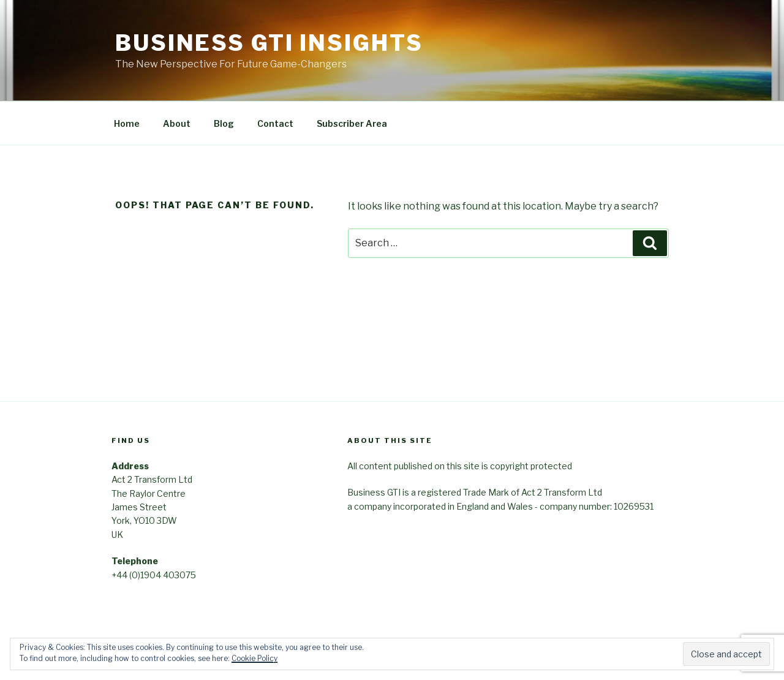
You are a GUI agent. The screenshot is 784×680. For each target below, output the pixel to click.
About (177, 123)
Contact (275, 123)
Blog (224, 123)
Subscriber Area (352, 123)
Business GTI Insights (269, 43)
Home (127, 123)
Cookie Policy (254, 658)
